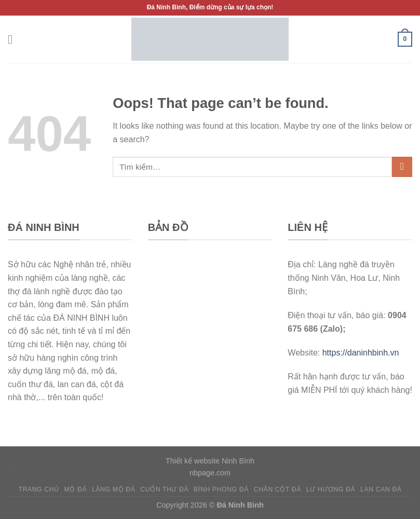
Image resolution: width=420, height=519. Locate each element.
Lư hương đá (331, 489)
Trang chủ (38, 489)
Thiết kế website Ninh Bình (210, 461)
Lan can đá (381, 489)
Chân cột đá (277, 489)
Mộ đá (76, 489)
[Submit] (402, 167)
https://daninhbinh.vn (361, 353)
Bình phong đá (221, 489)
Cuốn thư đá (164, 489)
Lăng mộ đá (113, 489)
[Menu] (14, 39)
